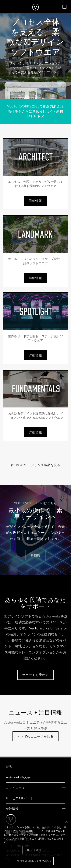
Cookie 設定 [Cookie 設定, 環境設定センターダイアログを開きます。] (34, 850)
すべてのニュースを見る (35, 736)
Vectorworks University (48, 628)
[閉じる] (66, 822)
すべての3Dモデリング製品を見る (36, 465)
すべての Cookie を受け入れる (34, 861)
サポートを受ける (35, 675)
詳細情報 (35, 201)
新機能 (35, 555)
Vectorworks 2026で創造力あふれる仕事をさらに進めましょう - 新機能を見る (35, 111)
